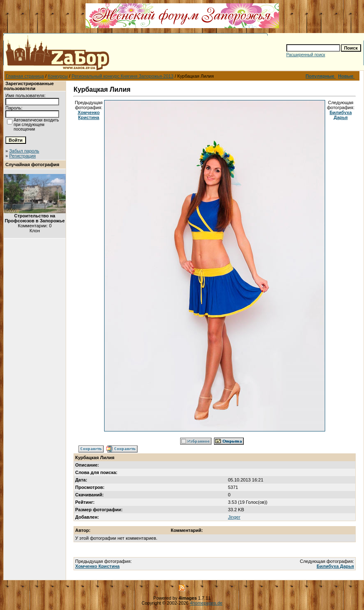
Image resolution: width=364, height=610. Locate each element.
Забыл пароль (24, 151)
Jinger (234, 517)
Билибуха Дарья (341, 115)
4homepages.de (206, 603)
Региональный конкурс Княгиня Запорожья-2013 (123, 76)
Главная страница (25, 76)
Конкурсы (58, 76)
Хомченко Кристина (89, 115)
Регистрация (22, 156)
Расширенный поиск (306, 55)
